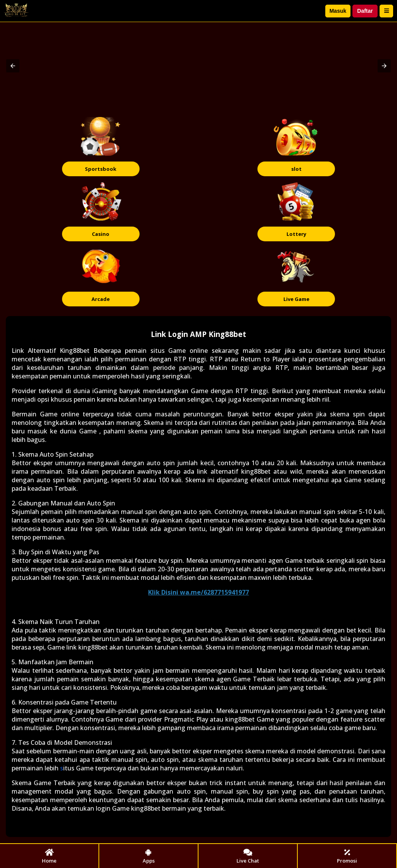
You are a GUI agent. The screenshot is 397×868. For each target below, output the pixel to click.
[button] (13, 66)
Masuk (338, 11)
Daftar (365, 11)
